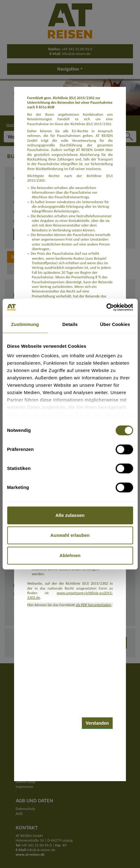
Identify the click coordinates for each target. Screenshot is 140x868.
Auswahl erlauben (70, 535)
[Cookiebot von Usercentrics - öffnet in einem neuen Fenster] (106, 307)
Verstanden (97, 723)
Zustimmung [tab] (25, 324)
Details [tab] (70, 324)
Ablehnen (70, 555)
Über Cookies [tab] (115, 324)
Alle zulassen (70, 515)
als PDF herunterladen (94, 605)
